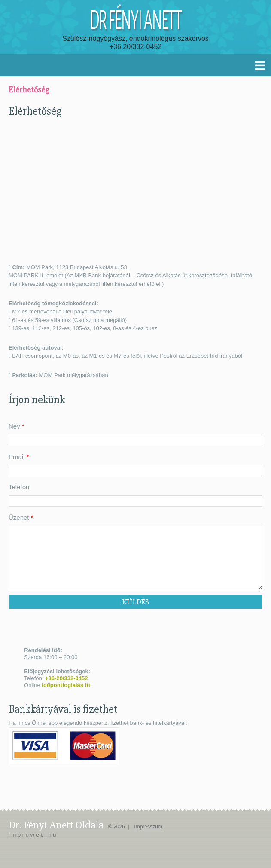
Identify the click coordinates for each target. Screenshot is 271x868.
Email (19, 457)
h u (52, 835)
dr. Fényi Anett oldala (56, 825)
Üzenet (21, 517)
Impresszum (148, 827)
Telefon (19, 487)
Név (17, 426)
